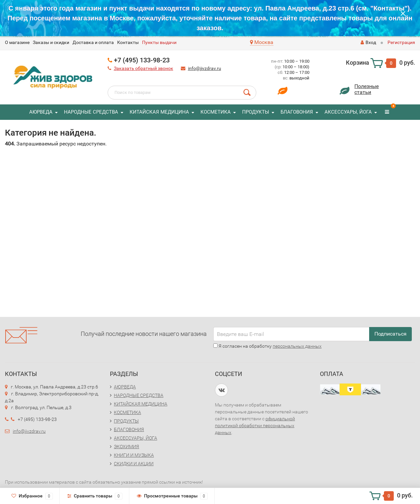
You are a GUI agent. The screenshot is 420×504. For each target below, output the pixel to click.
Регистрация (401, 42)
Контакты (128, 42)
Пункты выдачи (159, 42)
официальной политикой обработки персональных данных (255, 426)
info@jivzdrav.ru (205, 68)
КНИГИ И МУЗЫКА (134, 455)
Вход (368, 42)
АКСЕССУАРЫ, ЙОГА (348, 112)
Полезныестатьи (367, 89)
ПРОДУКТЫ (256, 112)
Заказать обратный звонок (144, 68)
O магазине (17, 42)
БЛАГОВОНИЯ (297, 112)
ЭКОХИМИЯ (126, 447)
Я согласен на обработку (267, 346)
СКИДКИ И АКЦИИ (134, 464)
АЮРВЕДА (41, 112)
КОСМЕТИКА (216, 112)
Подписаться (390, 334)
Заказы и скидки (51, 42)
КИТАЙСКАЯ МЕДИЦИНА (159, 112)
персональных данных (297, 346)
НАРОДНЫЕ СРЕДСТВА (91, 112)
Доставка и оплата (93, 42)
